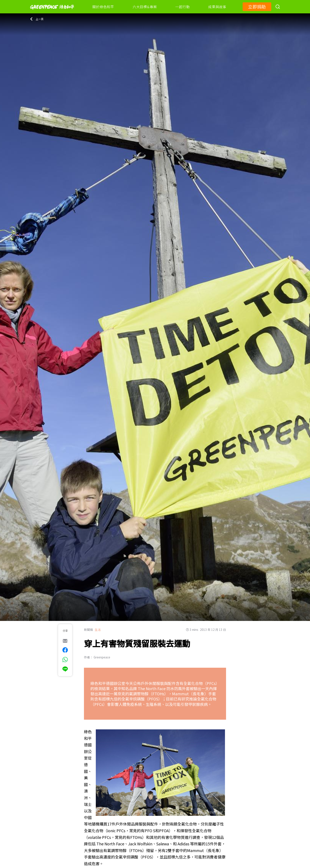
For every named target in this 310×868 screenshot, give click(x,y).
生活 (98, 630)
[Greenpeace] (52, 12)
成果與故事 (217, 7)
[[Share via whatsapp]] (65, 660)
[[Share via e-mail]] (65, 641)
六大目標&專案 (145, 7)
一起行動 (182, 7)
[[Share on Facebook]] (65, 650)
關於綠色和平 (103, 7)
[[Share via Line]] (65, 669)
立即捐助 (257, 7)
